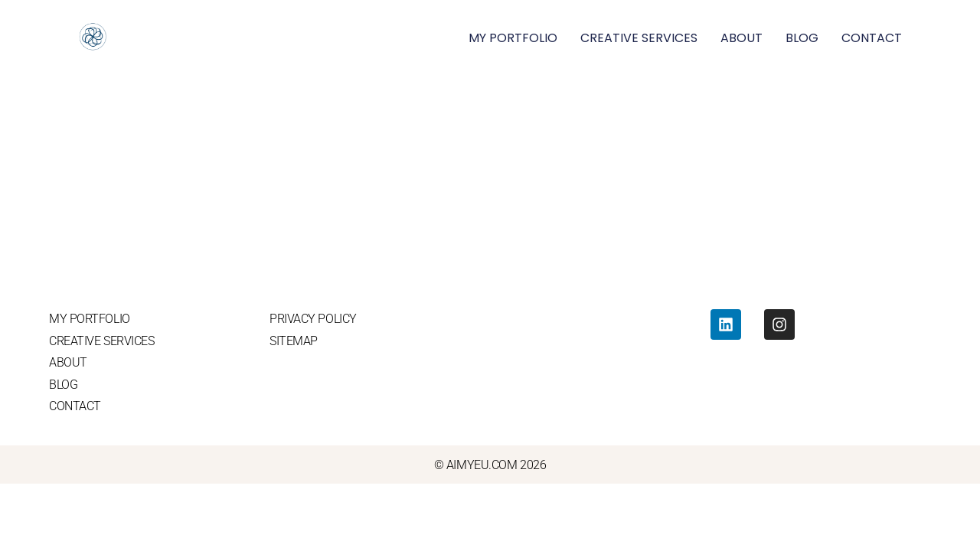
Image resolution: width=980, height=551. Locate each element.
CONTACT (872, 38)
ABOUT (742, 38)
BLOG (802, 38)
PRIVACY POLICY (313, 319)
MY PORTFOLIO (513, 38)
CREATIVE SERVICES (639, 38)
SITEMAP (294, 341)
